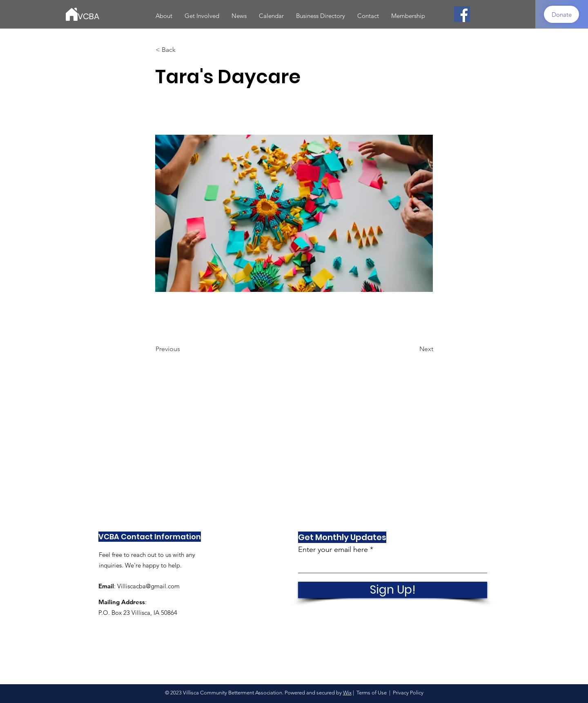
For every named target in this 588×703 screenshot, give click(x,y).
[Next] (413, 349)
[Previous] (183, 349)
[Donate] (561, 14)
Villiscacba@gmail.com (148, 586)
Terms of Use (372, 693)
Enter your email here (333, 549)
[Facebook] (462, 14)
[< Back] (183, 50)
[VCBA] (114, 16)
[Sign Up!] (393, 590)
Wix (347, 693)
